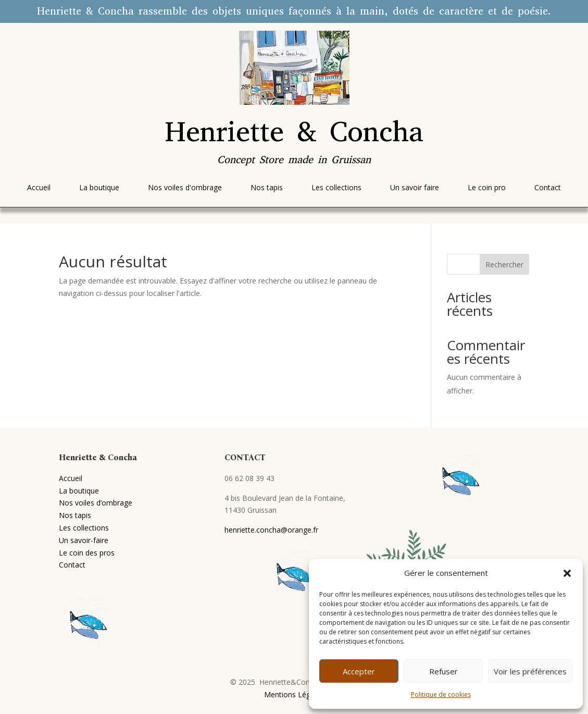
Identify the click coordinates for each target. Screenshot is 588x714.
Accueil (71, 478)
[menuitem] (39, 188)
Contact (72, 565)
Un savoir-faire (84, 540)
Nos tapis (75, 515)
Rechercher (504, 264)
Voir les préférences (530, 671)
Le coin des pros (87, 553)
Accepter (359, 671)
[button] (567, 573)
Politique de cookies (441, 694)
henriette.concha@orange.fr (271, 530)
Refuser (443, 671)
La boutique (79, 491)
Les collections (84, 528)
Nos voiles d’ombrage (96, 503)
